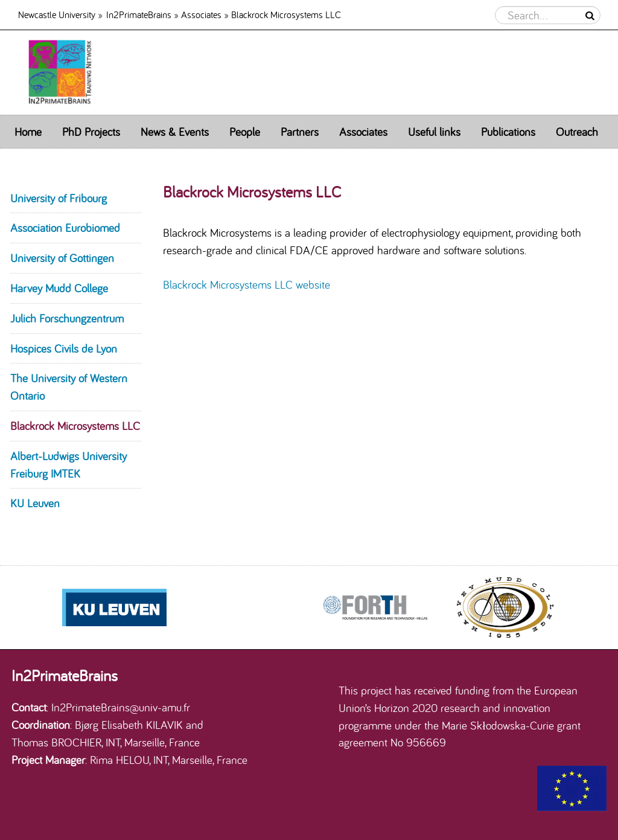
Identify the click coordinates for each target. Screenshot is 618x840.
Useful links (434, 132)
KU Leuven (35, 503)
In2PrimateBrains (139, 14)
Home (28, 132)
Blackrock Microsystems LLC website (247, 284)
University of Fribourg (59, 198)
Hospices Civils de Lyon (64, 348)
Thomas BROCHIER (56, 742)
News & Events (175, 132)
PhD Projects (91, 132)
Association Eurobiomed (65, 228)
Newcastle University (57, 14)
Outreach (577, 132)
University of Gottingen (62, 258)
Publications (508, 132)
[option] (375, 608)
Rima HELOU (119, 760)
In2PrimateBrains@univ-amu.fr (121, 707)
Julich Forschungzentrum (67, 318)
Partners (300, 132)
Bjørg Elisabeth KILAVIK (129, 725)
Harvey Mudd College (59, 288)
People (245, 132)
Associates (201, 14)
